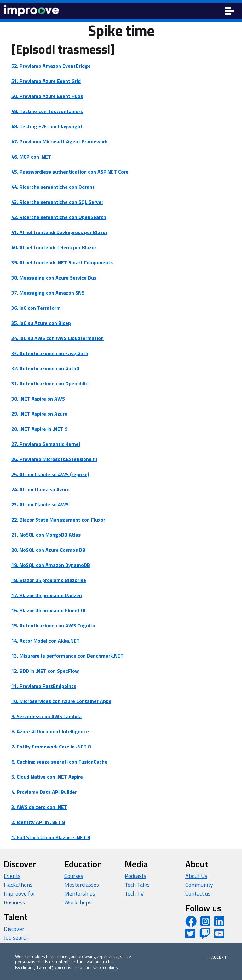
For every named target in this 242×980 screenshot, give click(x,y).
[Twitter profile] (190, 936)
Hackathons (18, 885)
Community (199, 885)
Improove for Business (20, 898)
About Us (196, 876)
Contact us (198, 894)
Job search (16, 938)
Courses (74, 876)
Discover (14, 929)
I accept (218, 957)
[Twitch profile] (205, 936)
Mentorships (80, 894)
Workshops (78, 902)
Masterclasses (82, 885)
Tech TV (134, 894)
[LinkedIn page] (219, 923)
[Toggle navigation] (229, 11)
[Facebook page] (191, 923)
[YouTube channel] (219, 936)
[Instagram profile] (205, 923)
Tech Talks (137, 885)
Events (12, 876)
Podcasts (135, 876)
